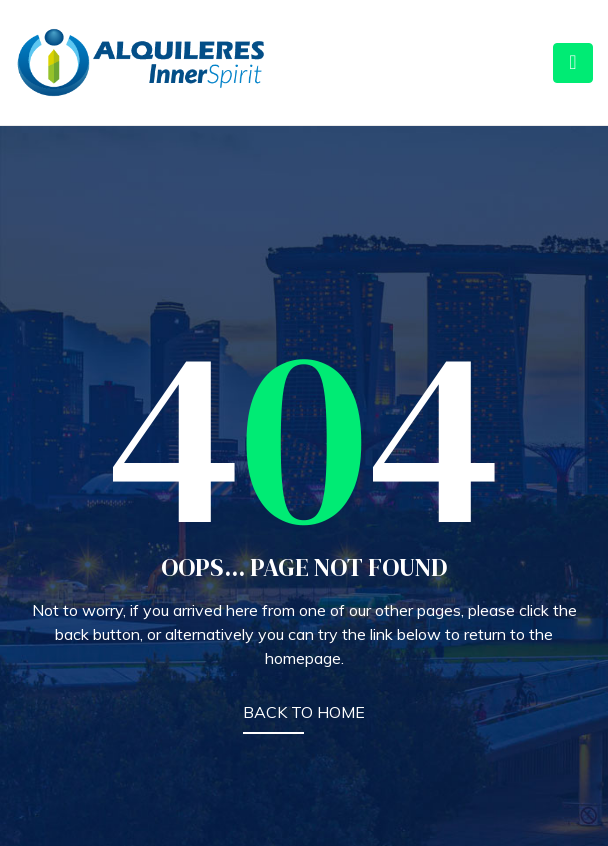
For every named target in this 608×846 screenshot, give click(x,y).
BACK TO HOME (304, 712)
